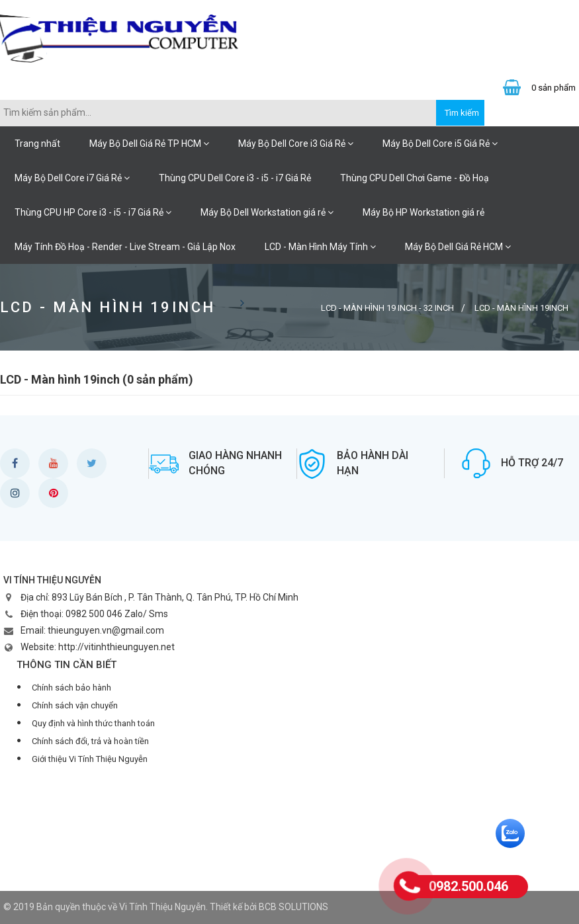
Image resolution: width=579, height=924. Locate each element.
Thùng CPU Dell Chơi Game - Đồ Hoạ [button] (415, 178)
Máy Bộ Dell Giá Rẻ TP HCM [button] (149, 144)
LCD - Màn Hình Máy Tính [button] (320, 247)
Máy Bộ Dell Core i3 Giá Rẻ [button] (296, 144)
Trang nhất (37, 144)
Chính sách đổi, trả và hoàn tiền (90, 741)
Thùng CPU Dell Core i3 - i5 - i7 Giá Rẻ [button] (235, 178)
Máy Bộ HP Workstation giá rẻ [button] (423, 212)
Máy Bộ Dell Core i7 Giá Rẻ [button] (72, 178)
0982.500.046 (468, 886)
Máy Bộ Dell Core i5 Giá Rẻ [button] (440, 144)
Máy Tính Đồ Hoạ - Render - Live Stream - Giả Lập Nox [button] (125, 247)
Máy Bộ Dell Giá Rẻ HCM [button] (458, 247)
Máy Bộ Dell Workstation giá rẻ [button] (267, 212)
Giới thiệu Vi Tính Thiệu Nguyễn (90, 759)
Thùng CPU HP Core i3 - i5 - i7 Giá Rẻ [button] (93, 212)
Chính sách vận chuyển (75, 705)
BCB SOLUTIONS (293, 907)
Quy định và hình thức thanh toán (93, 723)
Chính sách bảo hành (71, 688)
